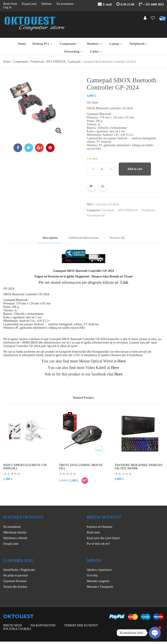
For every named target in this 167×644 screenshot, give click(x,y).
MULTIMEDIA (56, 62)
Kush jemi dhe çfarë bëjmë (103, 538)
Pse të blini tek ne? (98, 544)
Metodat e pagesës (98, 581)
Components (70, 44)
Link (124, 282)
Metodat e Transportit (100, 587)
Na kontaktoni (12, 527)
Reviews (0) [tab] (117, 238)
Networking (74, 52)
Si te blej (92, 575)
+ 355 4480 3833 (151, 4)
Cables (96, 52)
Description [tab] (50, 238)
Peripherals (139, 44)
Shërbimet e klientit (15, 538)
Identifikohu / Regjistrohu (19, 570)
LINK (76, 355)
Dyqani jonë (11, 544)
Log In (7, 7)
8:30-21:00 (125, 4)
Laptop (116, 44)
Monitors (95, 44)
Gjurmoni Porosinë (15, 581)
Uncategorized (96, 215)
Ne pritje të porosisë (16, 575)
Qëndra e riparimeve (99, 570)
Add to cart (135, 169)
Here (122, 361)
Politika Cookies (17, 629)
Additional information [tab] (84, 238)
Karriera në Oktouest (99, 527)
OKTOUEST (18, 616)
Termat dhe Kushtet (15, 587)
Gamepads (74, 62)
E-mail (105, 4)
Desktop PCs (43, 44)
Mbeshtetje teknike (15, 532)
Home (22, 44)
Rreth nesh (93, 532)
